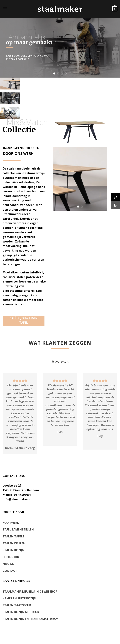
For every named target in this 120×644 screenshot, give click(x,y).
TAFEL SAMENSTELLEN (18, 529)
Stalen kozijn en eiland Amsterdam (31, 619)
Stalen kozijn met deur (21, 612)
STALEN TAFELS (13, 536)
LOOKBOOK (11, 557)
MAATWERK (11, 523)
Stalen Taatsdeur (17, 605)
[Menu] (5, 9)
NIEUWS (8, 564)
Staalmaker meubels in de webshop (30, 592)
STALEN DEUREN (14, 543)
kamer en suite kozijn (19, 598)
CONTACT (10, 571)
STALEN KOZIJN (13, 550)
